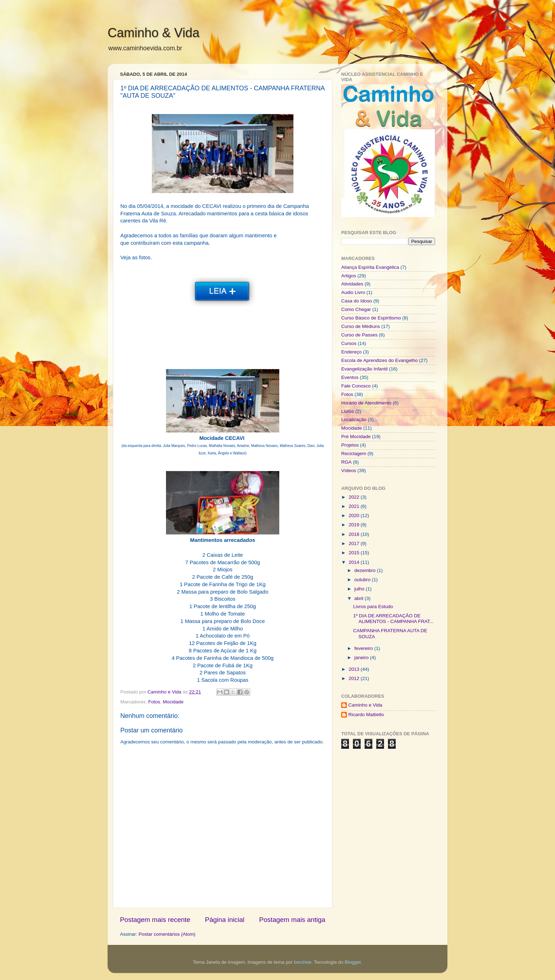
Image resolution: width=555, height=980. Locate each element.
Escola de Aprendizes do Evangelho (379, 360)
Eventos (350, 377)
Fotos (154, 702)
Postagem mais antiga (292, 920)
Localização (354, 420)
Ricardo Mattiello (366, 715)
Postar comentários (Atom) (167, 934)
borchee (303, 962)
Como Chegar (356, 309)
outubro (363, 580)
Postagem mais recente (155, 920)
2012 (355, 678)
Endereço (351, 352)
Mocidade (173, 702)
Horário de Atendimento (366, 403)
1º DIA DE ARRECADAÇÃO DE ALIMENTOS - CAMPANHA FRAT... (393, 619)
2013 (355, 669)
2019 (355, 525)
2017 (355, 543)
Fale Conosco (356, 386)
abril (359, 598)
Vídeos (349, 471)
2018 (355, 534)
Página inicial (225, 920)
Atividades (352, 284)
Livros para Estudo (373, 607)
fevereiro (364, 648)
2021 (355, 506)
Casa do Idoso (357, 301)
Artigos (349, 276)
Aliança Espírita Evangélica (370, 267)
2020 (355, 516)
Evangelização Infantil (364, 369)
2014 (355, 562)
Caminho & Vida (154, 33)
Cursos (349, 343)
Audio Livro (353, 292)
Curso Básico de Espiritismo (371, 318)
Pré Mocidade (356, 437)
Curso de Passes (359, 335)
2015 (355, 553)
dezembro (366, 570)
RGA (346, 462)
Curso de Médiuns (361, 326)
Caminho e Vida (365, 705)
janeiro (362, 658)
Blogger (353, 962)
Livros (348, 411)
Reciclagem (354, 454)
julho (360, 589)
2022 (355, 497)
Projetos (350, 445)
